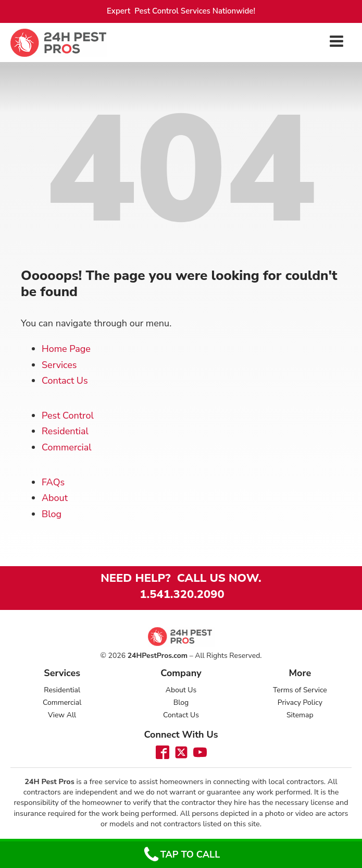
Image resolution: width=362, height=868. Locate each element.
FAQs (53, 482)
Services (59, 365)
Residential (65, 431)
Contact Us (65, 381)
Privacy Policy (300, 702)
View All (62, 715)
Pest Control (68, 415)
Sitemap (300, 715)
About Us (181, 690)
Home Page (66, 349)
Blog (52, 514)
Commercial (67, 447)
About (55, 498)
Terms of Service (300, 690)
